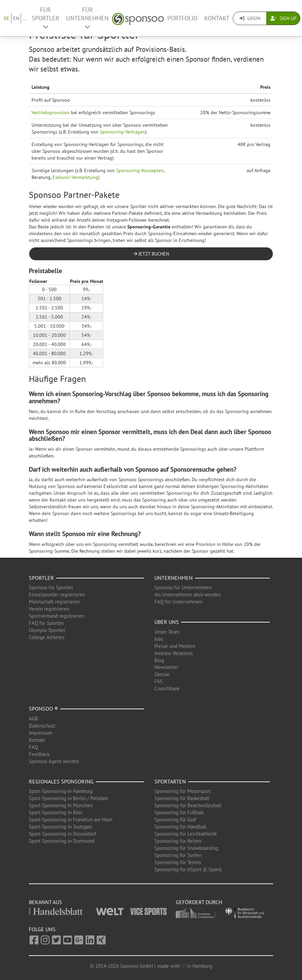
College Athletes (47, 637)
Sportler (41, 578)
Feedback (39, 754)
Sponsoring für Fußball (179, 812)
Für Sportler (45, 18)
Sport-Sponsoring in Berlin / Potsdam (69, 798)
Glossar (162, 674)
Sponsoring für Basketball (182, 798)
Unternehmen (174, 578)
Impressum (41, 733)
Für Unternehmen (87, 18)
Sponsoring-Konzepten (140, 170)
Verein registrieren (49, 609)
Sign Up (284, 18)
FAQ (33, 747)
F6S (158, 681)
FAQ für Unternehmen (178, 602)
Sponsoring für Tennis (178, 862)
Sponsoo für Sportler (51, 587)
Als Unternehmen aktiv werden (188, 595)
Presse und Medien (175, 646)
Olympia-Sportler (47, 630)
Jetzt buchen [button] (151, 254)
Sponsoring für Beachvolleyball (188, 805)
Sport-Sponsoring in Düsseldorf (62, 834)
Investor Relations (174, 653)
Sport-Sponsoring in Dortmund (62, 841)
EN (16, 18)
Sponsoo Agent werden (54, 761)
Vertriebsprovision (51, 113)
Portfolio (182, 18)
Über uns (167, 622)
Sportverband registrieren (56, 616)
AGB (33, 719)
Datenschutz (42, 726)
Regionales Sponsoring (61, 781)
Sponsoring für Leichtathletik (186, 834)
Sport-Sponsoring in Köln (56, 812)
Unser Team (167, 632)
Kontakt (217, 18)
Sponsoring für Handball (180, 827)
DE (7, 18)
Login (250, 18)
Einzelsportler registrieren (57, 595)
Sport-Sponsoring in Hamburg (61, 791)
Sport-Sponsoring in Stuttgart (60, 827)
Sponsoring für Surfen (178, 855)
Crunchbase (167, 688)
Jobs (159, 639)
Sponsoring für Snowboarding (186, 848)
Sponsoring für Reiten (178, 841)
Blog (159, 660)
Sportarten (170, 781)
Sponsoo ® (43, 709)
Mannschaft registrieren (54, 602)
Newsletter (166, 667)
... (25, 18)
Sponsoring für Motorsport (183, 791)
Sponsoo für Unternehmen (183, 587)
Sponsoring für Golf (175, 820)
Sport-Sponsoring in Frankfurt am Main (71, 820)
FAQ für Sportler (46, 623)
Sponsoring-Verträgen (122, 132)
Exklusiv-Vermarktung (75, 177)
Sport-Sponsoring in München (61, 805)
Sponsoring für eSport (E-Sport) (188, 869)
